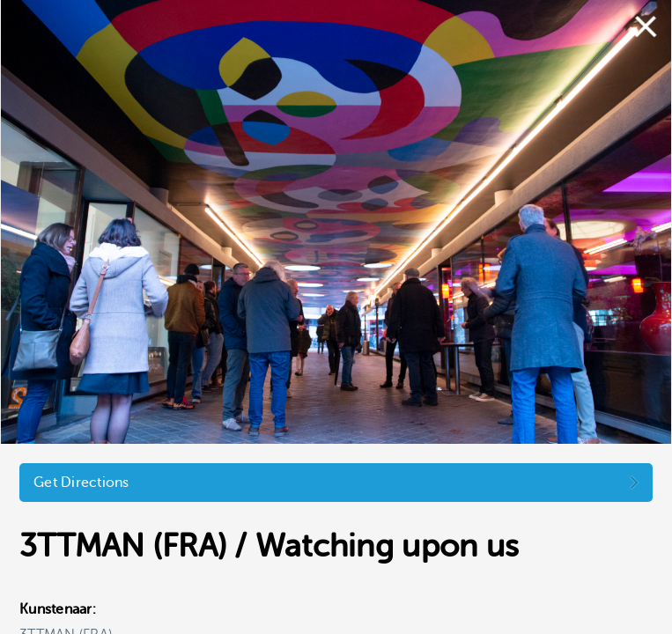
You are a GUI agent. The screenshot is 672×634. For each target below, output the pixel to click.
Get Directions (81, 483)
